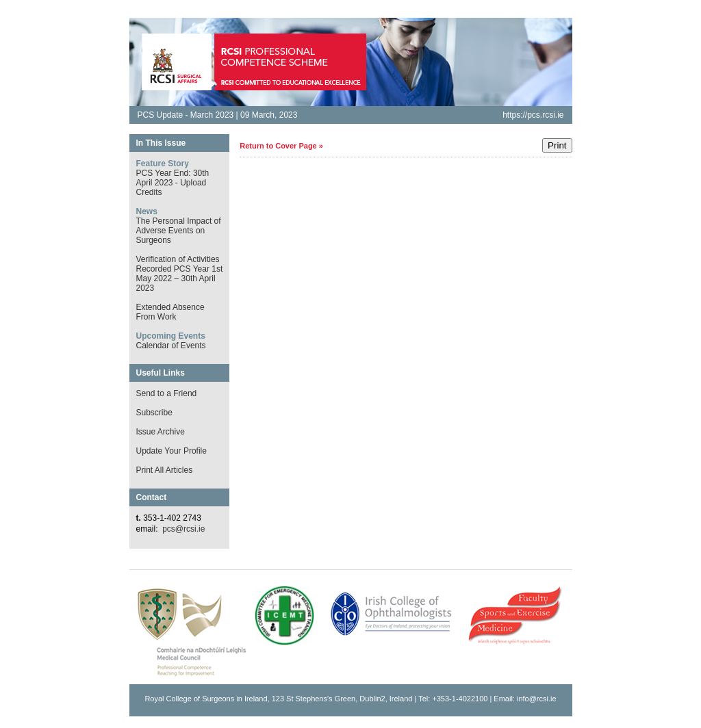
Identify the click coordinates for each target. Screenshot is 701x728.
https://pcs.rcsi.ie (533, 115)
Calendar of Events (171, 346)
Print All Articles (165, 470)
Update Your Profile (171, 451)
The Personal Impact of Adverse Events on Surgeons (179, 231)
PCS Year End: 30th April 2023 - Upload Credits (173, 183)
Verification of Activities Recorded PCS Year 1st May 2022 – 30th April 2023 (180, 274)
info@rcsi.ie (537, 699)
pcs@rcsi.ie (183, 529)
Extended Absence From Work (170, 312)
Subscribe (154, 413)
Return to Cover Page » (281, 146)
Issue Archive (161, 432)
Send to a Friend (167, 393)
